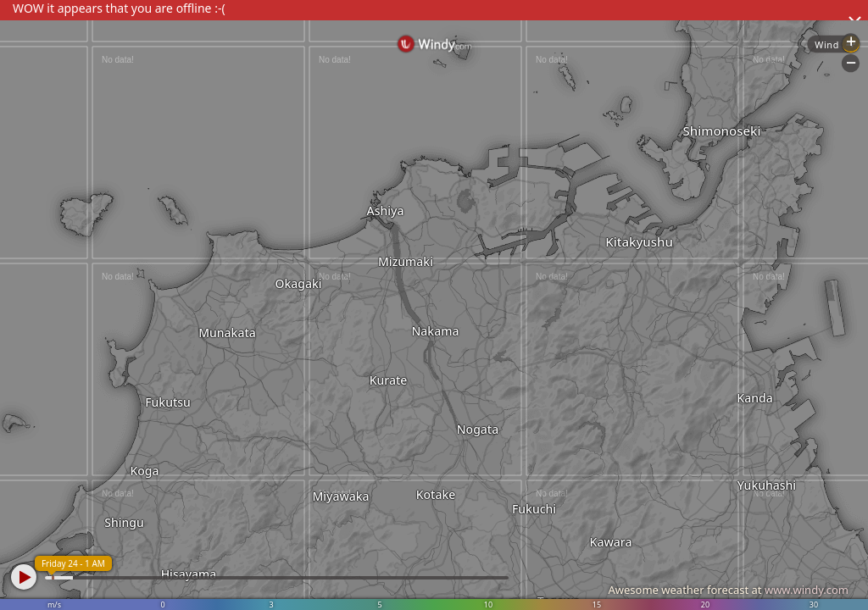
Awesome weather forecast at (728, 590)
